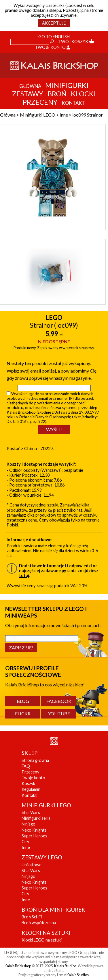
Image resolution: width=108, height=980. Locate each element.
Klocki (83, 94)
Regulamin (31, 789)
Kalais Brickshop (18, 966)
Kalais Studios (65, 966)
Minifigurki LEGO (38, 115)
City (25, 842)
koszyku (90, 515)
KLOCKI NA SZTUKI (46, 933)
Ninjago (29, 824)
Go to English (54, 37)
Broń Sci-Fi (32, 917)
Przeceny (40, 102)
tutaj (24, 575)
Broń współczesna (39, 923)
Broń (57, 94)
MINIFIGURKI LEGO (46, 805)
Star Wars (31, 812)
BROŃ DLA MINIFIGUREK (53, 910)
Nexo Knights (34, 830)
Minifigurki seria (36, 818)
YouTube (59, 713)
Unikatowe (32, 865)
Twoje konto (52, 47)
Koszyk (28, 783)
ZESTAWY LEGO (42, 857)
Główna (8, 115)
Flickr (23, 713)
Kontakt (29, 795)
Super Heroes (34, 836)
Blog (23, 701)
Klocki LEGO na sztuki (42, 940)
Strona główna (35, 760)
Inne (64, 115)
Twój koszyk (76, 42)
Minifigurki (67, 85)
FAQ (26, 766)
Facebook (59, 701)
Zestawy (28, 94)
